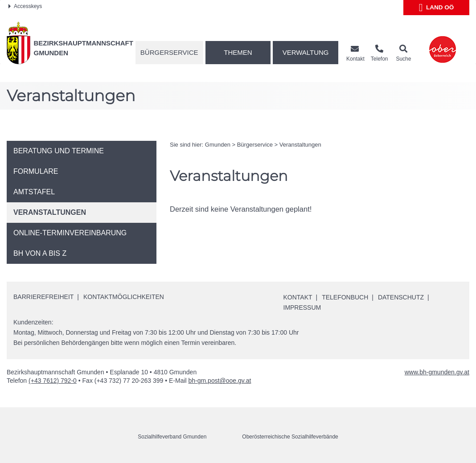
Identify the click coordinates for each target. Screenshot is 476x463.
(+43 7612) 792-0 (53, 381)
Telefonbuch (345, 297)
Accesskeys (25, 6)
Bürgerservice (169, 52)
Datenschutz (401, 297)
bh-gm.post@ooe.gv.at (220, 381)
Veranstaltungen (300, 145)
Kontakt (298, 297)
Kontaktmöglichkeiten (124, 297)
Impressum (302, 307)
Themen (238, 52)
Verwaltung (306, 52)
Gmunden (218, 145)
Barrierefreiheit (43, 297)
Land (437, 8)
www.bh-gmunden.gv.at (437, 372)
